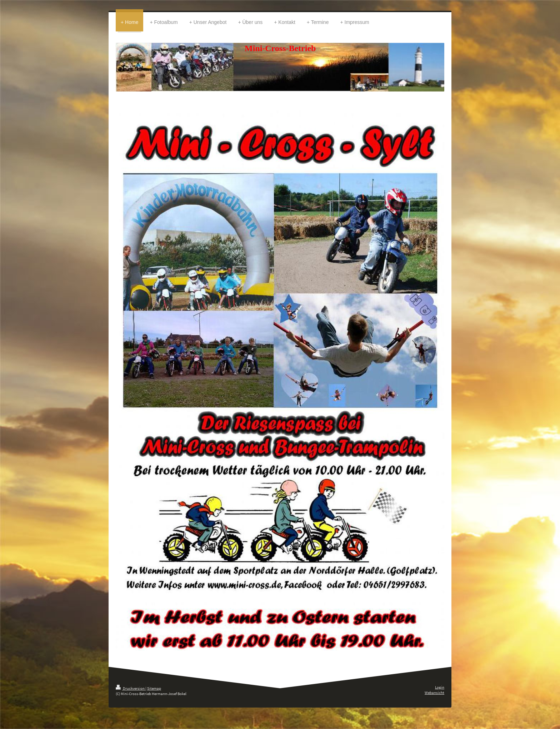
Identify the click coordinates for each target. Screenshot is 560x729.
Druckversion (131, 688)
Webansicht (434, 693)
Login (440, 687)
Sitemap (154, 688)
